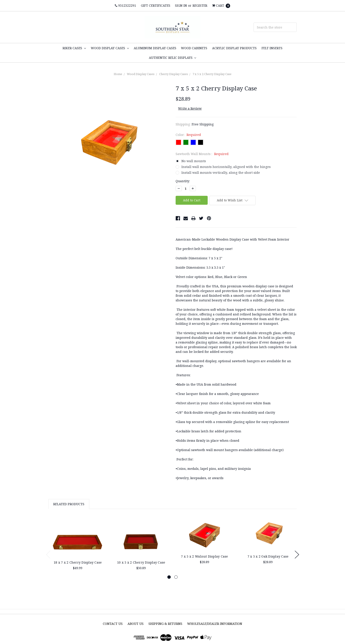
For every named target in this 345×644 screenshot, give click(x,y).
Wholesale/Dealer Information (215, 624)
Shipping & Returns (165, 624)
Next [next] (297, 555)
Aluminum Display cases (155, 48)
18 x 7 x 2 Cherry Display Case (78, 562)
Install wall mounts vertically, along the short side (221, 173)
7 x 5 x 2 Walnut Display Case (204, 556)
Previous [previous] (48, 555)
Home (118, 74)
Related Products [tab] (69, 504)
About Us (136, 624)
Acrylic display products (234, 48)
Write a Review (190, 108)
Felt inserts (272, 48)
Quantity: (183, 181)
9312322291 (125, 5)
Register (200, 5)
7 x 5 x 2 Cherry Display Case (212, 74)
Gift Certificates (156, 5)
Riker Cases (74, 48)
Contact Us (113, 624)
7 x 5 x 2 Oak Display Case (268, 556)
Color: (188, 135)
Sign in (181, 5)
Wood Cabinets (194, 48)
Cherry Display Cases (174, 74)
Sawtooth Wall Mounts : (202, 154)
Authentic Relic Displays (173, 58)
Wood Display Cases (110, 48)
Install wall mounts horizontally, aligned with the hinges (226, 167)
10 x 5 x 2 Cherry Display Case (141, 562)
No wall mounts (194, 161)
